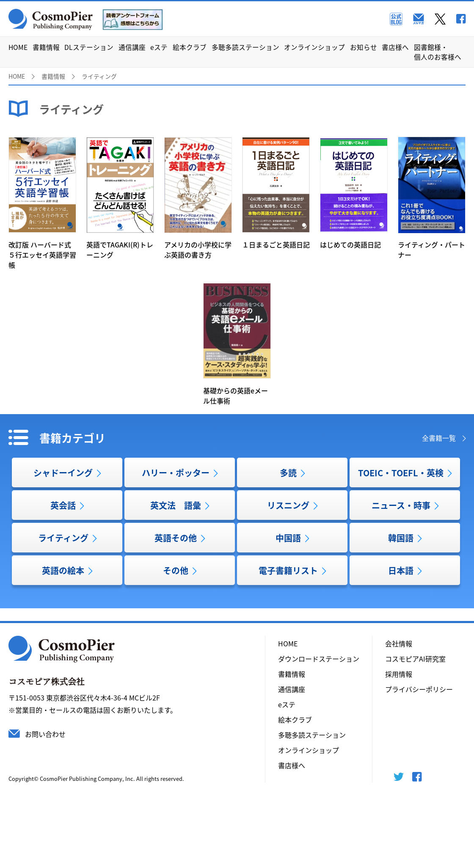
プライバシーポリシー (419, 689)
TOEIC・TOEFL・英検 (401, 473)
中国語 (288, 538)
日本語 (401, 570)
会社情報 (399, 643)
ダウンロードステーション (319, 659)
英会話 (63, 505)
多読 (288, 473)
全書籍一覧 (439, 438)
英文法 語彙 (176, 505)
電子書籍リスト (288, 570)
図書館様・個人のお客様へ (438, 52)
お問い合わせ (45, 734)
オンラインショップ (314, 47)
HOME (18, 47)
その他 (176, 570)
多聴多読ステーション (245, 47)
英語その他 (176, 538)
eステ (159, 47)
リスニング (288, 505)
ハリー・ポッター (176, 473)
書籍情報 (46, 47)
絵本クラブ (190, 47)
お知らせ (364, 47)
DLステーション (89, 47)
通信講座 (132, 47)
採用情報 (399, 674)
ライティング (63, 538)
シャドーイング (63, 473)
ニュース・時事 (401, 505)
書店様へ (395, 47)
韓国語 (401, 538)
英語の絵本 (63, 570)
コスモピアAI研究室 (415, 659)
